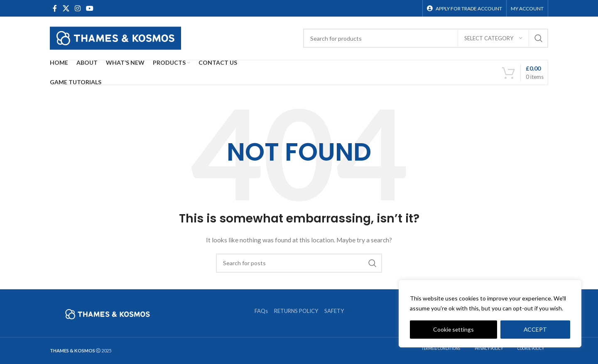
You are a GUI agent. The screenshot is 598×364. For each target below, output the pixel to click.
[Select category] (493, 38)
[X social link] (66, 8)
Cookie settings (453, 329)
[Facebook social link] (55, 8)
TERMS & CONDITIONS (441, 348)
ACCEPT (536, 329)
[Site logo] (115, 38)
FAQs (261, 311)
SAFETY (334, 311)
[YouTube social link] (90, 8)
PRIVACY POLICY (489, 348)
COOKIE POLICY (531, 348)
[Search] (426, 38)
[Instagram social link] (77, 8)
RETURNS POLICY (296, 311)
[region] (490, 314)
